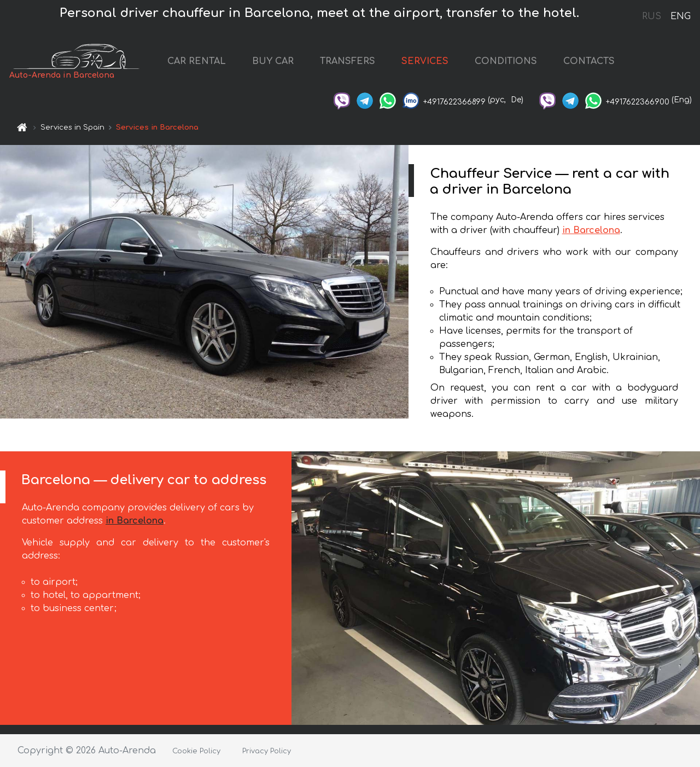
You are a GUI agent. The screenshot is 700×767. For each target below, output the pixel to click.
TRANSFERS (348, 61)
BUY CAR (273, 61)
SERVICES (425, 61)
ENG (680, 16)
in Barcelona (591, 230)
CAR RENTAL (197, 61)
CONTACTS (589, 61)
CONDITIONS (506, 61)
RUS (652, 16)
